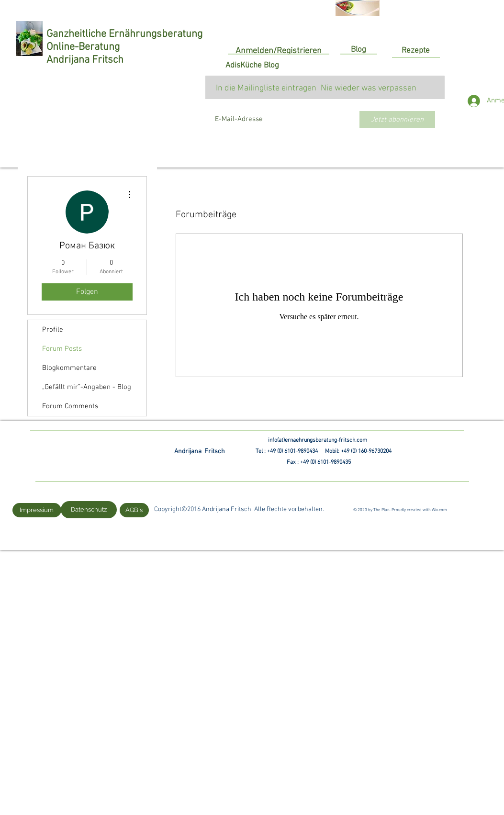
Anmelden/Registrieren (279, 51)
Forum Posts (62, 349)
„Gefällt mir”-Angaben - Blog (87, 387)
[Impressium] (37, 510)
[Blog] (358, 50)
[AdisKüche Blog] (252, 66)
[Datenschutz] (89, 510)
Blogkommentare (69, 368)
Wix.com (439, 510)
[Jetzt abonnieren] (397, 120)
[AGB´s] (134, 510)
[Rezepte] (416, 51)
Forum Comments (70, 406)
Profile (53, 330)
